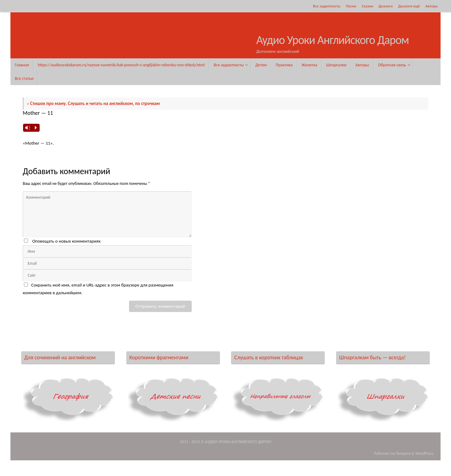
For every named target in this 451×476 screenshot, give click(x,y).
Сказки (367, 6)
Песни (351, 6)
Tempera (403, 453)
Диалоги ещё (409, 6)
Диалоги (386, 6)
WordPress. (425, 453)
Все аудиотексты (327, 6)
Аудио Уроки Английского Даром (333, 40)
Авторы (432, 6)
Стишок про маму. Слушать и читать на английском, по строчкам (93, 103)
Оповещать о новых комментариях (66, 241)
